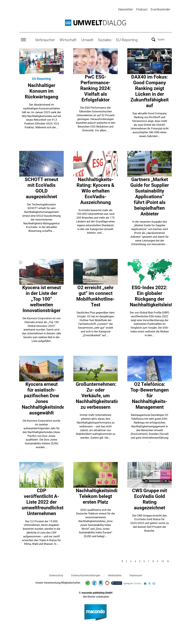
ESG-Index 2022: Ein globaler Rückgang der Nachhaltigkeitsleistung (155, 296)
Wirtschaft (68, 40)
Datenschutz (56, 575)
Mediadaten (115, 575)
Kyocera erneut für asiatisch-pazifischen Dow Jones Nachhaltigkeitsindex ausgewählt (44, 398)
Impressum (136, 575)
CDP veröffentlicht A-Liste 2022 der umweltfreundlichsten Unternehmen (45, 502)
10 (163, 561)
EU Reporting (41, 79)
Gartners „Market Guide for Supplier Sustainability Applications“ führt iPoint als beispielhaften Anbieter (150, 197)
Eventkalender (160, 9)
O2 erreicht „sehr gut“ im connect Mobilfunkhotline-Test (95, 296)
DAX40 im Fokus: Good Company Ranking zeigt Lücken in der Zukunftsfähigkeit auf (150, 91)
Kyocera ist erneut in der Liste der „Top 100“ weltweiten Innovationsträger (42, 299)
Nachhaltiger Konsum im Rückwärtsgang (41, 91)
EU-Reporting (127, 40)
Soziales (105, 40)
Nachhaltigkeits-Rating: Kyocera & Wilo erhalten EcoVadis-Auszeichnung (95, 191)
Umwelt (87, 40)
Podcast (142, 9)
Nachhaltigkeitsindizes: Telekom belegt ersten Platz (101, 496)
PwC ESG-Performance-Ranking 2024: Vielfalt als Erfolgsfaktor (96, 88)
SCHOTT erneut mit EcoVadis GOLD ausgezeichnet (41, 188)
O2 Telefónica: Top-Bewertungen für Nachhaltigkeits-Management (150, 396)
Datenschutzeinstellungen (86, 575)
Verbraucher (45, 40)
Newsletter (126, 9)
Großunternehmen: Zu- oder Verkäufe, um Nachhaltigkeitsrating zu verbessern (99, 396)
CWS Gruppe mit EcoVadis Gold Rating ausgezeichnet (150, 499)
